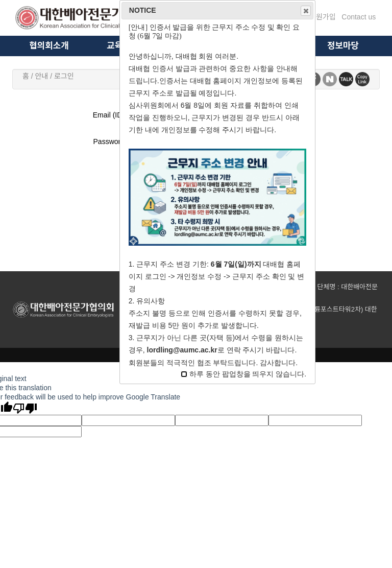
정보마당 (343, 46)
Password (109, 141)
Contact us (359, 17)
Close (305, 11)
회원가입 (323, 17)
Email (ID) (109, 115)
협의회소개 (49, 46)
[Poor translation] (25, 408)
